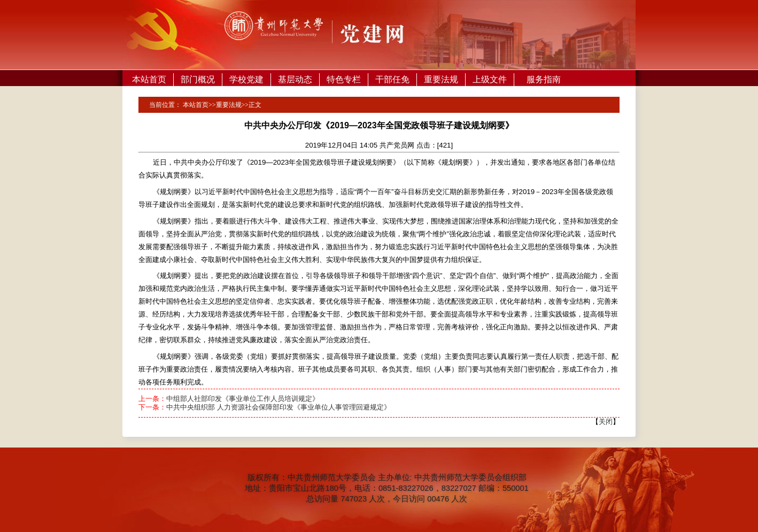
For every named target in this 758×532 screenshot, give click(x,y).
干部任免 (392, 79)
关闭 (606, 422)
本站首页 (149, 79)
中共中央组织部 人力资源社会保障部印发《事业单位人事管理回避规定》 (279, 407)
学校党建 (246, 79)
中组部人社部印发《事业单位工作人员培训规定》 (243, 399)
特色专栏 (344, 79)
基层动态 (295, 79)
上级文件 (490, 79)
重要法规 (441, 79)
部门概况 (198, 79)
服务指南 (544, 79)
